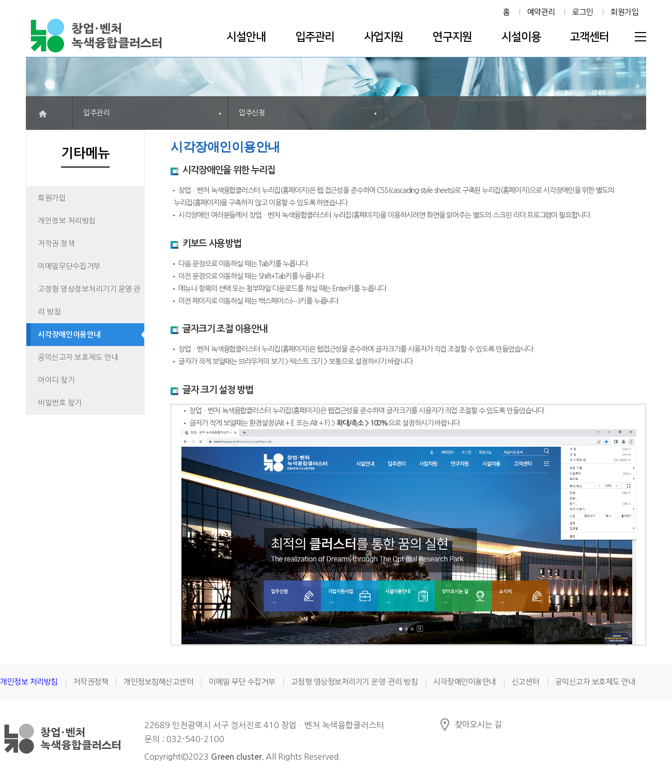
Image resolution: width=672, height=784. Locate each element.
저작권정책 (91, 682)
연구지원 (452, 37)
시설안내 (246, 37)
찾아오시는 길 (478, 725)
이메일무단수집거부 (69, 266)
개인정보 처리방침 (67, 221)
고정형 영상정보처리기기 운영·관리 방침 (89, 300)
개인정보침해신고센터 (158, 682)
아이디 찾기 (56, 380)
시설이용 (521, 37)
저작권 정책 (56, 244)
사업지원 (384, 37)
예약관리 (541, 12)
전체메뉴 (640, 37)
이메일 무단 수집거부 (242, 682)
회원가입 (624, 12)
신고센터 (526, 682)
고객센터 (589, 37)
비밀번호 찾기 (60, 403)
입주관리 (315, 37)
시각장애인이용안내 (69, 335)
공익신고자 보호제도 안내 (78, 357)
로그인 (583, 12)
